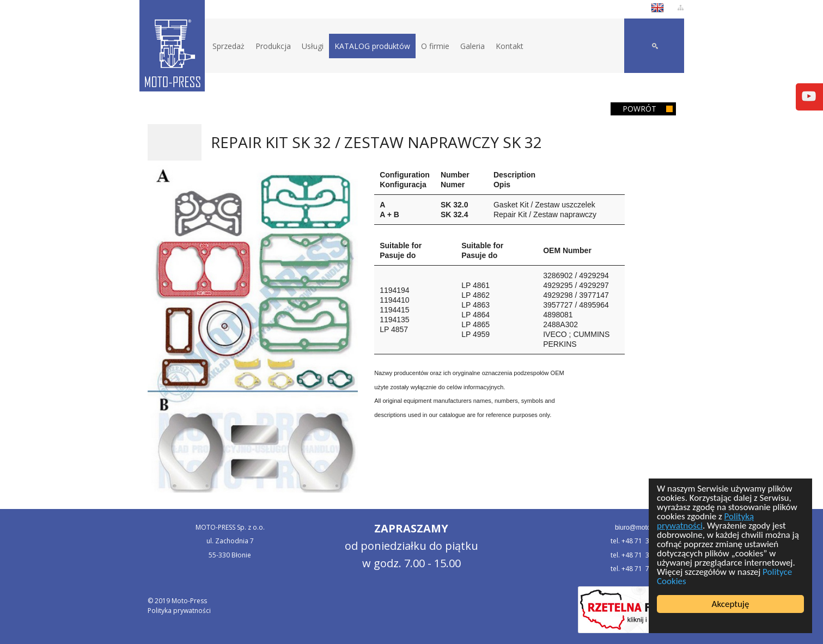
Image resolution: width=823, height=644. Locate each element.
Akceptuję (731, 604)
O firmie (435, 46)
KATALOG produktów (372, 46)
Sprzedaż (228, 46)
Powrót (639, 109)
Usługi (313, 46)
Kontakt (510, 46)
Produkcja (273, 46)
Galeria (473, 46)
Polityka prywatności (179, 611)
